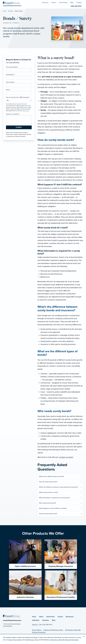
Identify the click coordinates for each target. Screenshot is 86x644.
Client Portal (50, 617)
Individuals (36, 620)
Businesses (70, 617)
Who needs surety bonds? (48, 503)
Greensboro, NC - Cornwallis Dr (11, 23)
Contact (60, 617)
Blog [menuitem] (72, 3)
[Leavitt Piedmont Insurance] (11, 3)
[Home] (11, 616)
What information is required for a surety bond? (54, 498)
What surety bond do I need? (48, 492)
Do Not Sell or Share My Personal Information (64, 640)
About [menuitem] (54, 3)
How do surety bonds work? (48, 482)
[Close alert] (84, 636)
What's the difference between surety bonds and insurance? (59, 487)
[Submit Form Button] (19, 127)
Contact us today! (66, 457)
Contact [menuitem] (79, 3)
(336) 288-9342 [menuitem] (76, 6)
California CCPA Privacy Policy (53, 630)
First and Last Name (12, 67)
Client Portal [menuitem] (63, 3)
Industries (46, 620)
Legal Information (8, 626)
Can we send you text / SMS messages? (18, 97)
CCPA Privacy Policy (32, 640)
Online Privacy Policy (15, 640)
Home (5, 11)
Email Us (35, 625)
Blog (54, 620)
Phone (8, 90)
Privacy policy (25, 111)
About (41, 617)
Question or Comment (13, 114)
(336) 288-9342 (47, 625)
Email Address (11, 75)
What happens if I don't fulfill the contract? (53, 508)
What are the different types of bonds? (52, 476)
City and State (10, 82)
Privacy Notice (37, 630)
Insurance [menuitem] (45, 3)
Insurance (11, 11)
